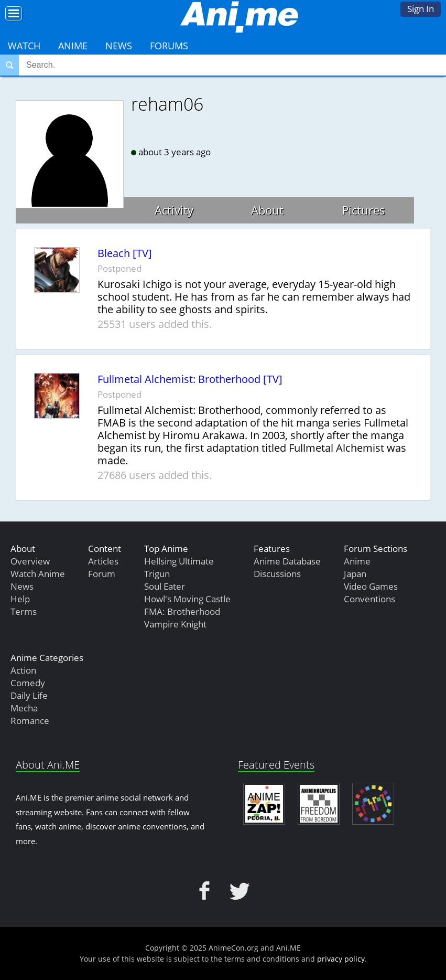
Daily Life (29, 695)
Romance (30, 721)
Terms (24, 611)
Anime (73, 46)
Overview (30, 561)
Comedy (28, 683)
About (267, 210)
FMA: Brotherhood (182, 611)
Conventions (369, 599)
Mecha (24, 708)
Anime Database (287, 561)
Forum (102, 574)
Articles (103, 561)
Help (20, 599)
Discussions (277, 574)
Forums (169, 46)
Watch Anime (38, 574)
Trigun (157, 574)
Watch (24, 46)
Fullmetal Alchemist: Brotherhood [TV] (190, 380)
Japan (355, 574)
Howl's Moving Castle (187, 599)
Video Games (371, 586)
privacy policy (341, 959)
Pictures (363, 210)
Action (23, 670)
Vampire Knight (175, 624)
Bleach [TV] (125, 254)
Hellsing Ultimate (179, 561)
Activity (174, 210)
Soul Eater (165, 586)
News (119, 46)
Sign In (421, 9)
